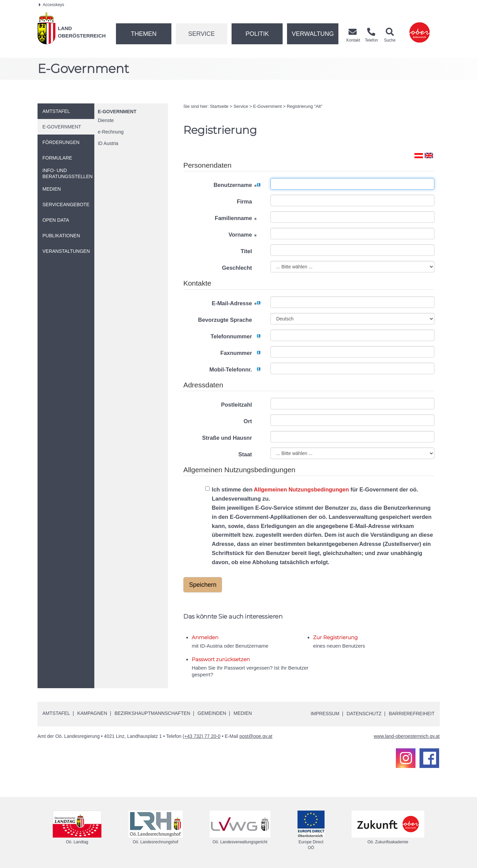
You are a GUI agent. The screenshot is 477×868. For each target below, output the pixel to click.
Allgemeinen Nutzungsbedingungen (301, 489)
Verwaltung (313, 34)
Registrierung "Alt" (304, 106)
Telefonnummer (235, 336)
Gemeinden (212, 713)
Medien (243, 713)
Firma (248, 201)
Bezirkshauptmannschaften (152, 713)
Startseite (219, 106)
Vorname (244, 235)
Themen (144, 34)
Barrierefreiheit (412, 714)
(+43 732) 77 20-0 (201, 736)
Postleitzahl (241, 405)
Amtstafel (56, 713)
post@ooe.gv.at (256, 736)
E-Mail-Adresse (236, 303)
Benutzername (237, 185)
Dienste (106, 120)
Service (202, 34)
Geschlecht (241, 268)
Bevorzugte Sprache (229, 320)
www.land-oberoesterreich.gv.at (407, 736)
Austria (108, 143)
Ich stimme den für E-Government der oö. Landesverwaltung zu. (320, 527)
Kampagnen (92, 713)
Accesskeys (52, 5)
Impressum (325, 714)
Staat (249, 454)
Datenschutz (364, 714)
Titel (251, 251)
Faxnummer (240, 353)
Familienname (237, 218)
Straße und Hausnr (231, 438)
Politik (257, 34)
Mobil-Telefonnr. (235, 369)
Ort (252, 421)
